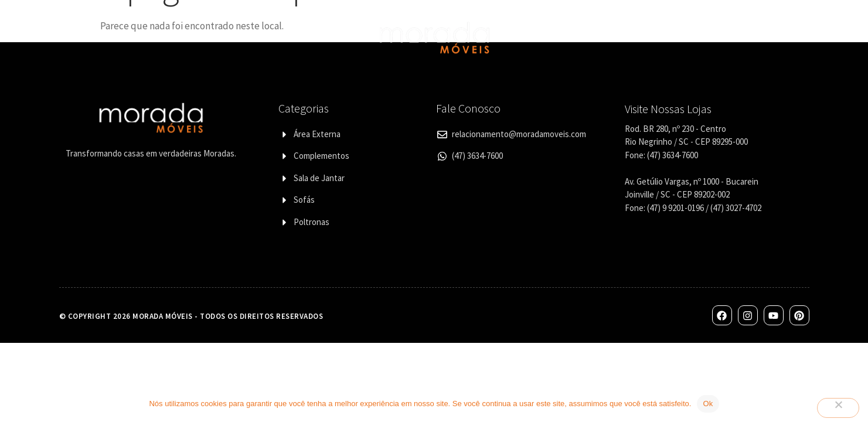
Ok (708, 404)
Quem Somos (137, 37)
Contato (697, 37)
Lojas (574, 37)
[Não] (838, 408)
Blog (746, 37)
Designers (285, 37)
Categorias (212, 38)
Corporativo (632, 37)
